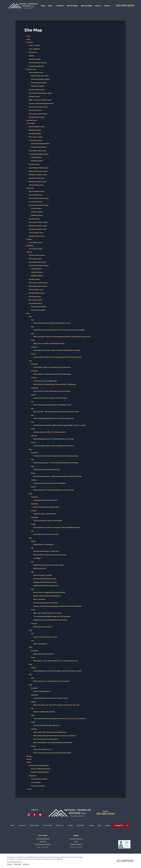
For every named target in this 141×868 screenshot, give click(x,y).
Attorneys (30, 42)
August (33, 395)
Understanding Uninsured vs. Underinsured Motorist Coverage (54, 439)
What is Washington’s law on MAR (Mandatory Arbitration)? (53, 743)
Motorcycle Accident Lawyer (38, 107)
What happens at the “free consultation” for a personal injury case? (56, 661)
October (34, 378)
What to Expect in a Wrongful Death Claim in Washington (52, 374)
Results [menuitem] (98, 6)
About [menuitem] (50, 6)
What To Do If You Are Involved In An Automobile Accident (52, 753)
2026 (30, 317)
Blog (28, 313)
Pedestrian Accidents (38, 786)
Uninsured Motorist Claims (40, 76)
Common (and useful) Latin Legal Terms (46, 725)
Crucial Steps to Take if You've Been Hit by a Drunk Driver (52, 367)
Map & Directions (43, 847)
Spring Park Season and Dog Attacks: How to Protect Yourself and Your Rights (59, 330)
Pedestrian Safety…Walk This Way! (45, 514)
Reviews (29, 756)
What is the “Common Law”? (43, 749)
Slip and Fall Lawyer (35, 110)
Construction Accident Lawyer (39, 154)
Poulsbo (29, 239)
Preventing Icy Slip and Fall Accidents (46, 500)
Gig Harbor (30, 246)
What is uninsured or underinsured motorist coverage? (51, 681)
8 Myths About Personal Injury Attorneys (47, 470)
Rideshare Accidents (38, 86)
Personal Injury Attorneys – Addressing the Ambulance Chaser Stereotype (57, 476)
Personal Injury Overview (39, 779)
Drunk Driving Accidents (39, 83)
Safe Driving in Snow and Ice (43, 627)
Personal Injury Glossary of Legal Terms (46, 551)
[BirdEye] (40, 815)
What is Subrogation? (40, 644)
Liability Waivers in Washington (43, 544)
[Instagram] (29, 815)
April (33, 333)
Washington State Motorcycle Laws (45, 582)
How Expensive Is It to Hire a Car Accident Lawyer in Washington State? (57, 527)
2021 (30, 538)
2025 (30, 361)
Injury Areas (33, 776)
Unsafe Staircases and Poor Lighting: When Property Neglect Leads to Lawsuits (60, 425)
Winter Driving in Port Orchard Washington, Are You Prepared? (54, 490)
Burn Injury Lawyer (35, 133)
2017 (30, 675)
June (32, 320)
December (34, 364)
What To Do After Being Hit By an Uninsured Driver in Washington (55, 384)
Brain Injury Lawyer (35, 130)
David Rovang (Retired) (36, 66)
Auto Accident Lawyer (36, 72)
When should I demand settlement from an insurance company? (54, 736)
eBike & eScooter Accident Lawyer (40, 100)
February (34, 347)
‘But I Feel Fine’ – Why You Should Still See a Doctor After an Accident (56, 412)
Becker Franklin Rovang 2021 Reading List (47, 596)
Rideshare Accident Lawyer (38, 182)
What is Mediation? (40, 599)
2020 (30, 630)
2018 (30, 665)
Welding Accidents (37, 161)
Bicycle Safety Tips (40, 568)
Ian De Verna (33, 52)
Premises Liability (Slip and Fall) (44, 712)
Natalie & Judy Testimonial (40, 772)
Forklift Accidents (37, 212)
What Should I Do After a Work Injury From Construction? (52, 391)
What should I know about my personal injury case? (50, 732)
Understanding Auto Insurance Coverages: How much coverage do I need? (58, 671)
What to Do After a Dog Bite (43, 575)
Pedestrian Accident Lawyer (38, 114)
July (32, 402)
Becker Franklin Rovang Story (41, 769)
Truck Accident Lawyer (36, 185)
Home (29, 36)
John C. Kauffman (35, 49)
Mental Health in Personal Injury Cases (46, 586)
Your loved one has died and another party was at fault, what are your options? (60, 719)
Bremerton (30, 188)
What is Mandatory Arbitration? (44, 654)
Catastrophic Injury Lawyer (38, 151)
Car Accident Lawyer (36, 140)
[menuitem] (9, 864)
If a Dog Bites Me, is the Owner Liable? (46, 534)
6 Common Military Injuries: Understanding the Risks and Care (54, 446)
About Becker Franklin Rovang (39, 765)
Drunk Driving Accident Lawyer (39, 168)
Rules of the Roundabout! (42, 691)
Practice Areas (31, 69)
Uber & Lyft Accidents (38, 310)
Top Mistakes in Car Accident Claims (45, 381)
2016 (30, 685)
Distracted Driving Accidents (40, 79)
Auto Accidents (36, 782)
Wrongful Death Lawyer (37, 117)
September (35, 388)
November (34, 371)
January (33, 354)
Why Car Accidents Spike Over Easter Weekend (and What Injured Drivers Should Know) (62, 337)
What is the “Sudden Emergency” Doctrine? (47, 613)
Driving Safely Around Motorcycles (45, 579)
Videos (29, 762)
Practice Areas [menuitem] (72, 6)
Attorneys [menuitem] (60, 6)
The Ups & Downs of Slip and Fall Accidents (48, 521)
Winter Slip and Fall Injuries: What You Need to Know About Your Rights (57, 350)
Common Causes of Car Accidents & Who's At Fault (50, 398)
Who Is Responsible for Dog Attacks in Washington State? (52, 405)
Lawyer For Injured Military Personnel (41, 103)
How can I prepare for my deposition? (46, 739)
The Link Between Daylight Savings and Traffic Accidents (52, 616)
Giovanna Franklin (35, 59)
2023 (30, 494)
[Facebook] (34, 815)
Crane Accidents (36, 157)
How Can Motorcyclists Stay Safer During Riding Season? (52, 323)
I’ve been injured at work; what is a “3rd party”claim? (51, 698)
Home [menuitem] (43, 6)
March (33, 340)
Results (29, 759)
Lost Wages (37, 558)
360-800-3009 (125, 6)
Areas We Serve (32, 120)
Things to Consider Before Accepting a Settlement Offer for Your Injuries (57, 606)
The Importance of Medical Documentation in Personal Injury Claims (56, 456)
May (32, 327)
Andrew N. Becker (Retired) (38, 63)
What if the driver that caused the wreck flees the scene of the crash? (56, 705)
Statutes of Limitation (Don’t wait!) (45, 637)
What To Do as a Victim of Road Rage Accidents (49, 343)
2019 (30, 647)
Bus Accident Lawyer (36, 137)
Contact (29, 789)
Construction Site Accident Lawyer (40, 93)
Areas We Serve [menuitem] (86, 6)
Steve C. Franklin (34, 45)
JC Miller (31, 56)
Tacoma (29, 252)
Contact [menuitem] (107, 6)
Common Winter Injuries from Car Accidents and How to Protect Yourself (57, 357)
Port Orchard (31, 123)
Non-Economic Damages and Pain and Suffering (49, 592)
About (29, 39)
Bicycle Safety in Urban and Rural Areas (46, 507)
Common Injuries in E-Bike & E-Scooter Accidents (50, 432)
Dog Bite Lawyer (34, 97)
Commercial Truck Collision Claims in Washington (49, 483)
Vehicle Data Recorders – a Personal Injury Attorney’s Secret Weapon (56, 463)
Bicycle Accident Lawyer (37, 90)
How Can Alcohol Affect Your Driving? (46, 603)
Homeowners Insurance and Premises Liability (49, 565)
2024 (30, 450)
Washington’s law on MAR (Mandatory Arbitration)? (50, 620)
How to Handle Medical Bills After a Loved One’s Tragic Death (54, 418)
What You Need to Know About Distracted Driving (50, 555)
